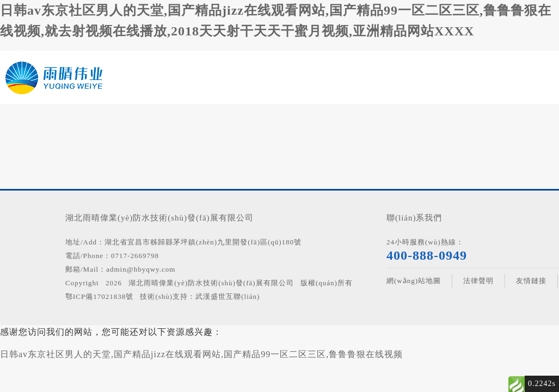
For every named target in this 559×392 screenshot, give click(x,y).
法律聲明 (478, 281)
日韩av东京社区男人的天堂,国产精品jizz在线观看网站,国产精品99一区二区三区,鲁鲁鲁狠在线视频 (201, 354)
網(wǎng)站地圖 (414, 281)
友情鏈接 (531, 281)
